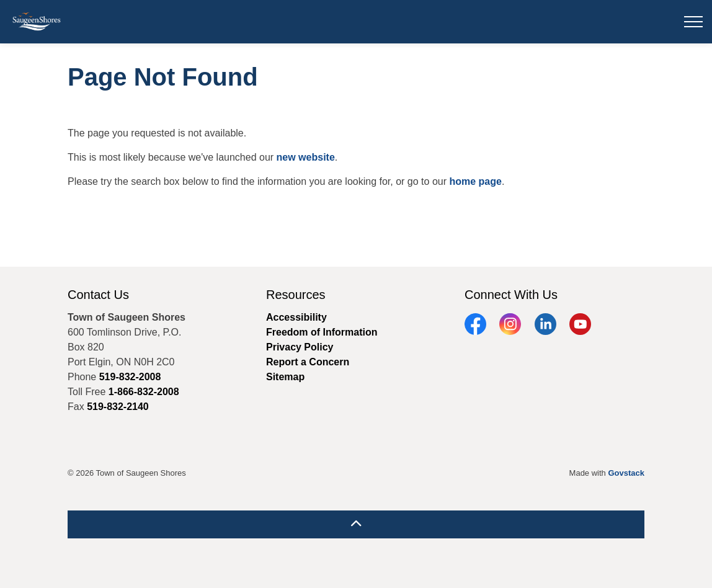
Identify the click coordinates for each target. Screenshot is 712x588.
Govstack (626, 473)
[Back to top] (356, 524)
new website (306, 157)
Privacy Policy (300, 347)
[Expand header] (693, 22)
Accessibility (296, 317)
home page (475, 181)
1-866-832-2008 (144, 392)
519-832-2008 (130, 377)
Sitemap (285, 377)
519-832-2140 (118, 407)
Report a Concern (308, 362)
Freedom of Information (322, 332)
